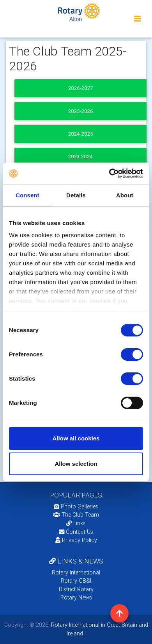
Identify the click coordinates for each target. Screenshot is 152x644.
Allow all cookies (76, 438)
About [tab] (125, 195)
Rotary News (76, 597)
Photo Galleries (76, 506)
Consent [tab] (27, 195)
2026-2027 (80, 88)
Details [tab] (76, 195)
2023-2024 (80, 157)
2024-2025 (81, 134)
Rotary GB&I (76, 581)
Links (76, 523)
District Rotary (76, 589)
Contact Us (76, 532)
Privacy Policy (76, 540)
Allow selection (76, 464)
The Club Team (76, 515)
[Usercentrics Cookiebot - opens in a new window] (109, 174)
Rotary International (76, 572)
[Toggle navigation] (138, 19)
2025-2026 (81, 111)
